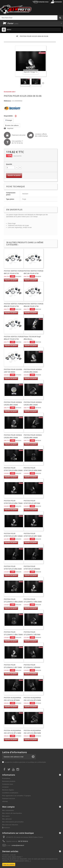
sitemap (5, 801)
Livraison (5, 787)
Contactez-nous (43, 2)
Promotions (6, 778)
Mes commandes (8, 810)
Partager (9, 120)
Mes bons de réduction (10, 825)
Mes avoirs (6, 816)
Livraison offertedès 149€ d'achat (37, 135)
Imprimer (10, 128)
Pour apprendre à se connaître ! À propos (16, 796)
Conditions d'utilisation (10, 793)
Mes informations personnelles (13, 822)
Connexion (58, 2)
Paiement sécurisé (15, 135)
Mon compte (8, 807)
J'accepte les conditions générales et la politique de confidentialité (25, 762)
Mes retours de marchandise (12, 813)
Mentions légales (8, 790)
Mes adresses (7, 819)
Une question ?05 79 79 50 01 (13, 142)
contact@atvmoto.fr (18, 845)
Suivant (43, 83)
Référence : (8, 101)
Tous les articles (9, 864)
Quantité (9, 164)
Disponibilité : (9, 116)
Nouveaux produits (9, 781)
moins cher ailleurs (12, 125)
